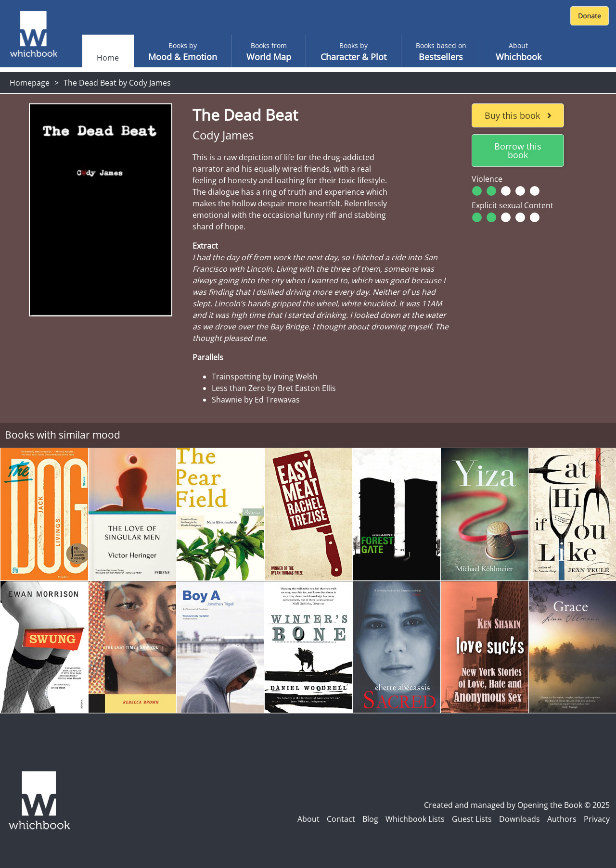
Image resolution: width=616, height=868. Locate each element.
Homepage (30, 83)
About (308, 819)
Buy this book (518, 115)
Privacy (597, 819)
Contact (341, 819)
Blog (370, 819)
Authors (562, 819)
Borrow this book (518, 151)
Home (108, 58)
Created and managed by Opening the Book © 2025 (517, 805)
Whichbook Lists (415, 819)
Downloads (520, 819)
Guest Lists (472, 819)
